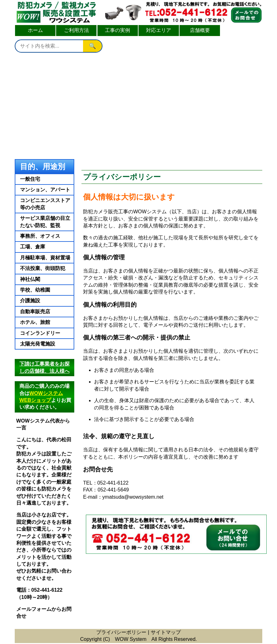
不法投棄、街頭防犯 (43, 268)
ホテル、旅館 (35, 322)
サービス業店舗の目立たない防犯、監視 (45, 222)
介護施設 (30, 301)
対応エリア (159, 30)
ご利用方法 (76, 30)
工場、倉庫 (33, 247)
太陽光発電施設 (38, 344)
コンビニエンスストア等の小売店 (45, 204)
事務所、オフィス (40, 236)
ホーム (35, 30)
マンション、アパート (45, 190)
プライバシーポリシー (121, 632)
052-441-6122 (47, 590)
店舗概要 (200, 30)
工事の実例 (118, 30)
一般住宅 (30, 179)
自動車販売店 (35, 312)
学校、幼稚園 (35, 290)
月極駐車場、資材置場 (45, 258)
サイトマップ (166, 632)
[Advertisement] (138, 104)
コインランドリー (40, 333)
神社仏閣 (30, 279)
